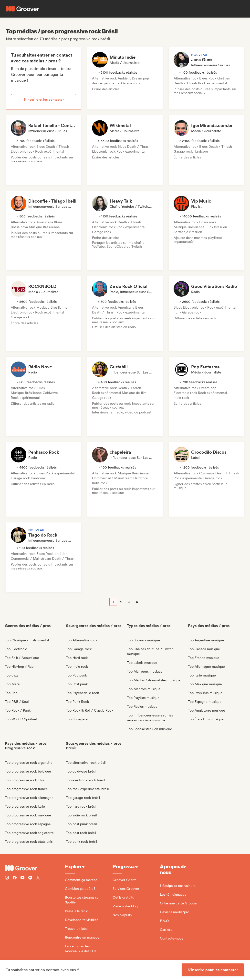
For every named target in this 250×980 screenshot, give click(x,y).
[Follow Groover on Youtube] (22, 878)
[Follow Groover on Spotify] (30, 878)
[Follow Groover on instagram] (7, 878)
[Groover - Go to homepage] (35, 868)
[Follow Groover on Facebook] (15, 878)
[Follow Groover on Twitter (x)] (38, 878)
